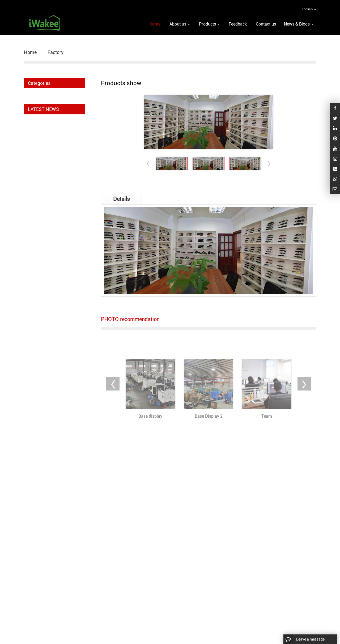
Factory (56, 52)
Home (30, 52)
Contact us (266, 24)
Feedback (238, 24)
